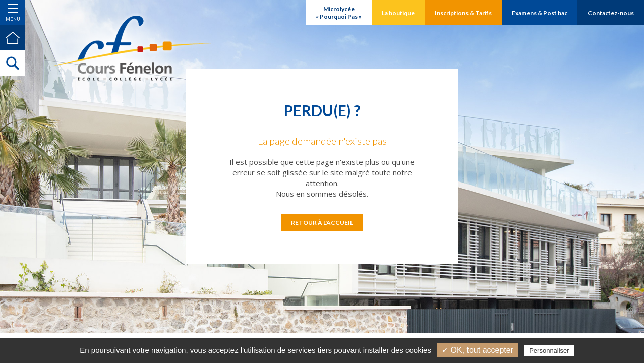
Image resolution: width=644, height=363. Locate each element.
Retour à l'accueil (322, 223)
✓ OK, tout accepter (478, 350)
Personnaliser (549, 351)
